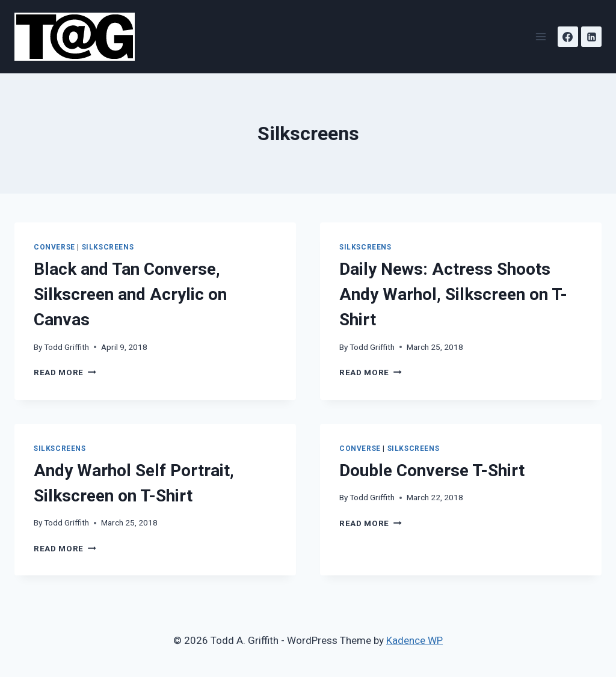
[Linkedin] (591, 37)
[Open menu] (541, 36)
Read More (65, 372)
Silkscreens (108, 247)
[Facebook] (568, 37)
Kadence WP (414, 640)
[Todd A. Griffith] (80, 37)
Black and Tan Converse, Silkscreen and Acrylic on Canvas (130, 294)
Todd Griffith (66, 347)
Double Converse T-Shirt (432, 470)
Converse (54, 247)
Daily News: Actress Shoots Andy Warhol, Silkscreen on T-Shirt (453, 294)
